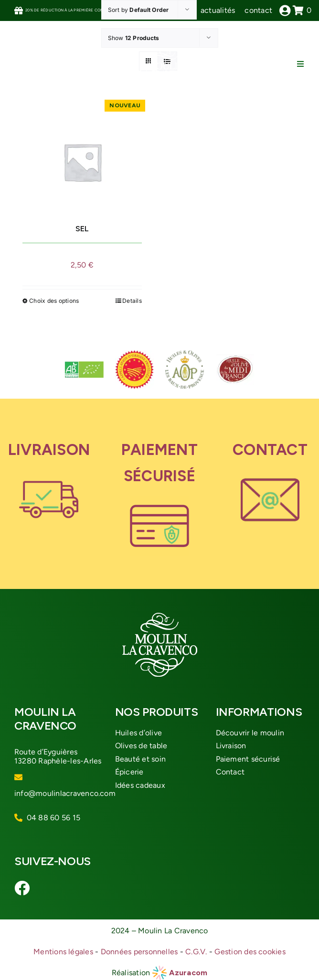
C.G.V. (196, 952)
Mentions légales (63, 952)
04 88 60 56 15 (53, 818)
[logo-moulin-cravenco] (165, 52)
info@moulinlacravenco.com (65, 793)
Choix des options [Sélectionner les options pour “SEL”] (54, 301)
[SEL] (82, 162)
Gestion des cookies (250, 952)
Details (132, 301)
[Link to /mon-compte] (285, 10)
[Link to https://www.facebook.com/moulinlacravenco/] (19, 888)
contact (258, 10)
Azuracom (188, 973)
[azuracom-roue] (159, 970)
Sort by (138, 10)
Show (134, 38)
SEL (82, 229)
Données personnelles (139, 952)
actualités (218, 10)
